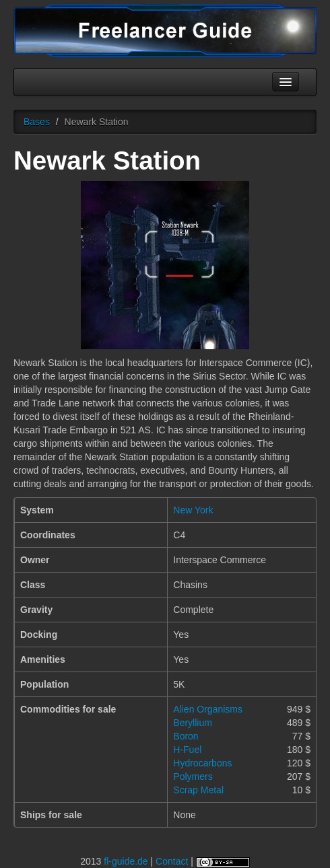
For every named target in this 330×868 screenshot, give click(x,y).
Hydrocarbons (202, 763)
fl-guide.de (126, 861)
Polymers (193, 776)
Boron (186, 736)
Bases (37, 122)
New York (193, 510)
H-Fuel (187, 750)
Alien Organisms (208, 709)
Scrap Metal (198, 790)
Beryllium (193, 723)
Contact (172, 861)
